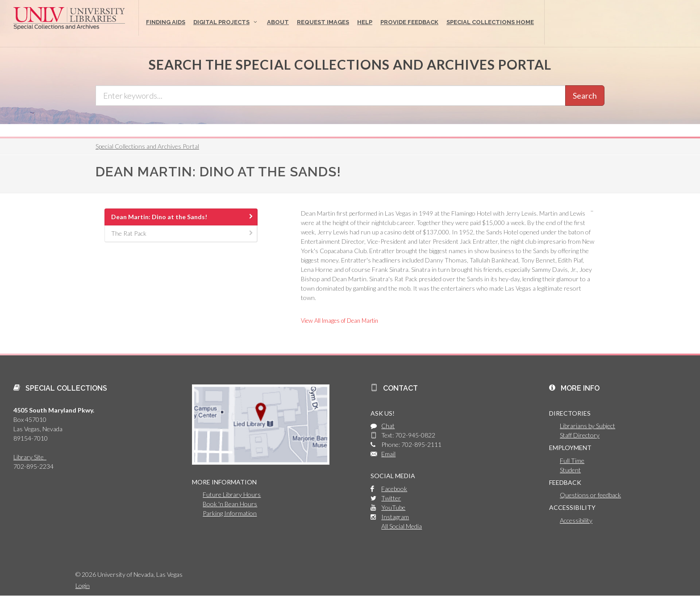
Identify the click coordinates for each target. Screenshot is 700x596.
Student (570, 470)
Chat (388, 426)
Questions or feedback (590, 495)
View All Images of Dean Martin (340, 321)
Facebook (394, 489)
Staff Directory (580, 435)
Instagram (395, 517)
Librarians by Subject (587, 426)
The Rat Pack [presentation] (183, 233)
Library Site (30, 457)
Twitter (391, 498)
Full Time (572, 461)
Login (83, 586)
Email (388, 454)
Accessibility (576, 520)
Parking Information (230, 513)
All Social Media (402, 526)
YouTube (393, 507)
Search (585, 96)
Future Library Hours (232, 494)
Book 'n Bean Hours (230, 504)
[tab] (181, 217)
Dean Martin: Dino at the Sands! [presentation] (183, 217)
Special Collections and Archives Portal (147, 146)
